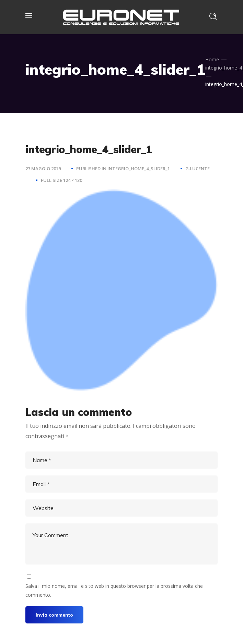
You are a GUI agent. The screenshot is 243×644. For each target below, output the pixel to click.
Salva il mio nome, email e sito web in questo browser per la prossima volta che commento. (114, 590)
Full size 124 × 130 (61, 180)
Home (212, 59)
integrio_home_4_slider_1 (139, 169)
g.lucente (198, 169)
